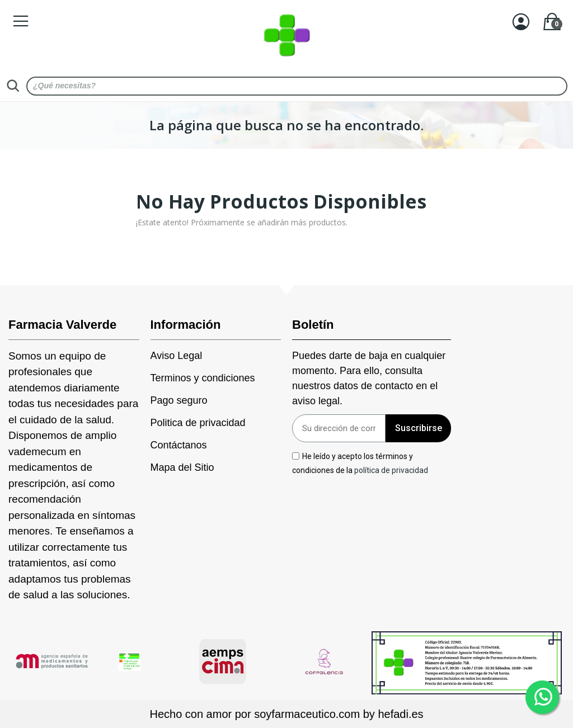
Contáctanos (179, 445)
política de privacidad (391, 470)
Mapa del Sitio (182, 467)
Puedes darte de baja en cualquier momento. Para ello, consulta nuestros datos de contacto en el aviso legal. (369, 378)
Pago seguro (179, 400)
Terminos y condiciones (203, 378)
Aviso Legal (177, 356)
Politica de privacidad (198, 423)
